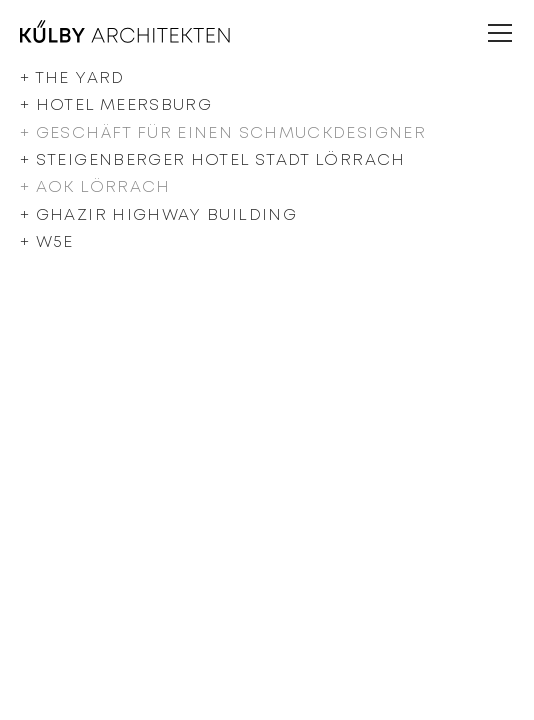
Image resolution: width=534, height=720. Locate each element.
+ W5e (47, 242)
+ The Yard (72, 78)
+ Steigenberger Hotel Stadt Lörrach (213, 160)
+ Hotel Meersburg (116, 105)
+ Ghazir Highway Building (158, 215)
